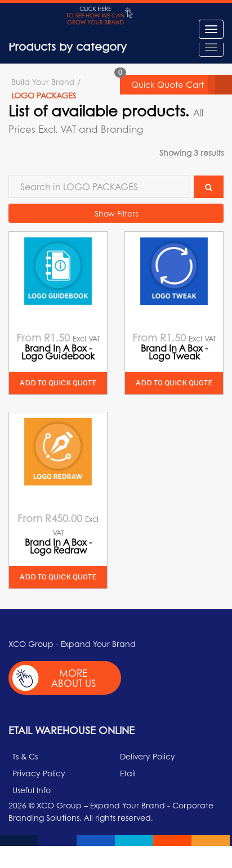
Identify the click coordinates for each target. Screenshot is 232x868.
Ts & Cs (25, 756)
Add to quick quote (58, 383)
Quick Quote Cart (182, 85)
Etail (128, 773)
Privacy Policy (39, 773)
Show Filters (116, 213)
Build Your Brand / (46, 82)
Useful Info (32, 790)
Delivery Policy (148, 756)
